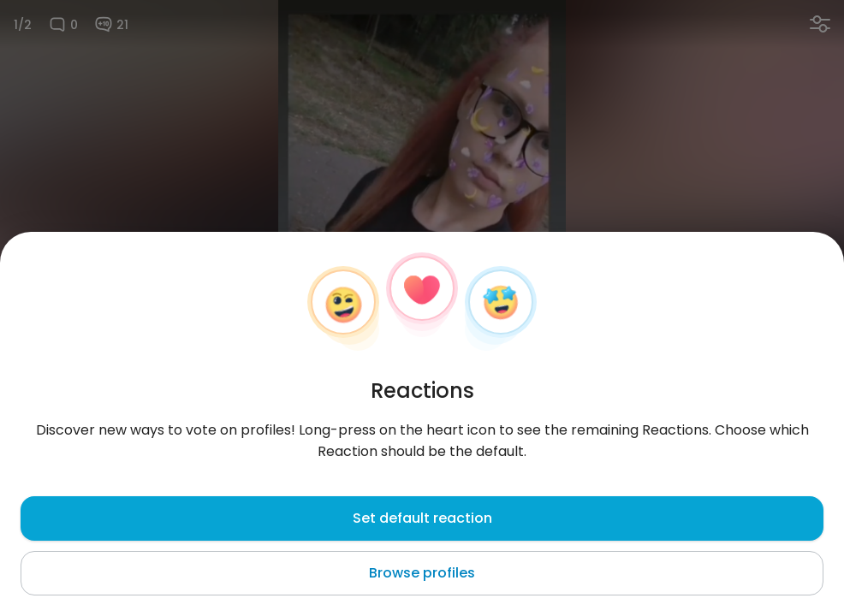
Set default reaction (422, 518)
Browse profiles (422, 573)
